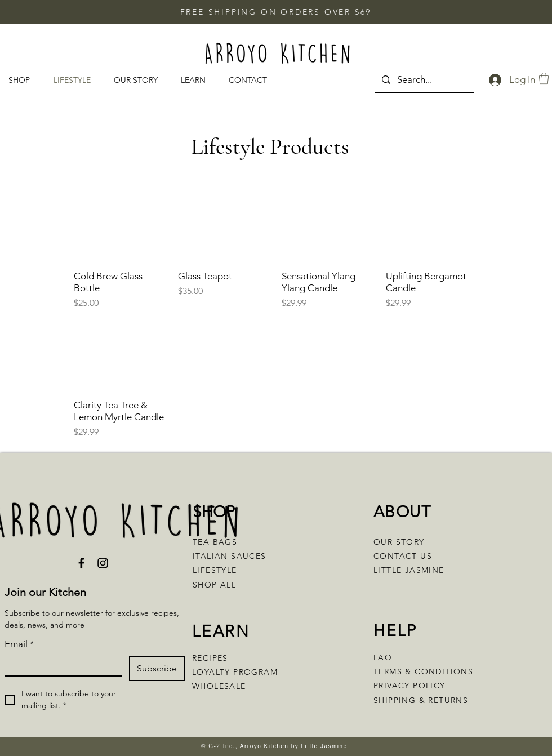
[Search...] (424, 80)
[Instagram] (103, 563)
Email (19, 644)
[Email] (60, 666)
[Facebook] (81, 563)
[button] (196, 80)
